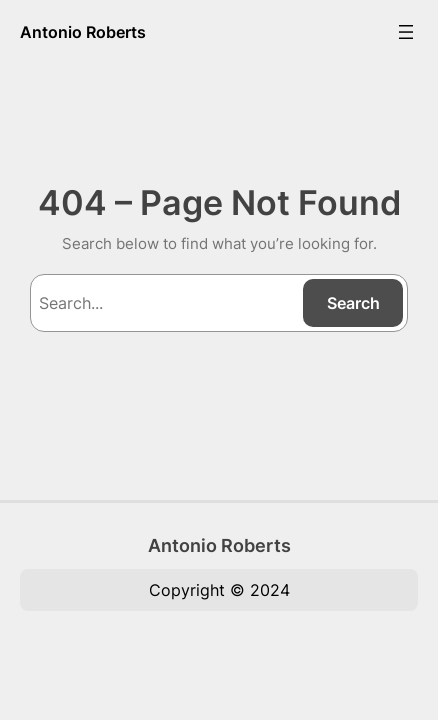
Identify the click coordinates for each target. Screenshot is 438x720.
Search (353, 303)
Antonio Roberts (83, 32)
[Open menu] (406, 32)
